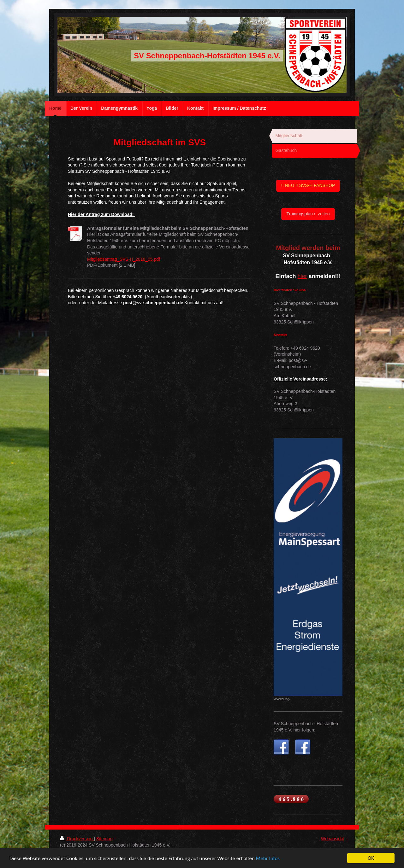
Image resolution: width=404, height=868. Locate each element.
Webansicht (333, 839)
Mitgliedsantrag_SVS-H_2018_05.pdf (124, 259)
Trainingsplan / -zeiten (308, 214)
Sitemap (104, 839)
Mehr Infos (268, 858)
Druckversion (77, 839)
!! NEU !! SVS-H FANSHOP (308, 185)
